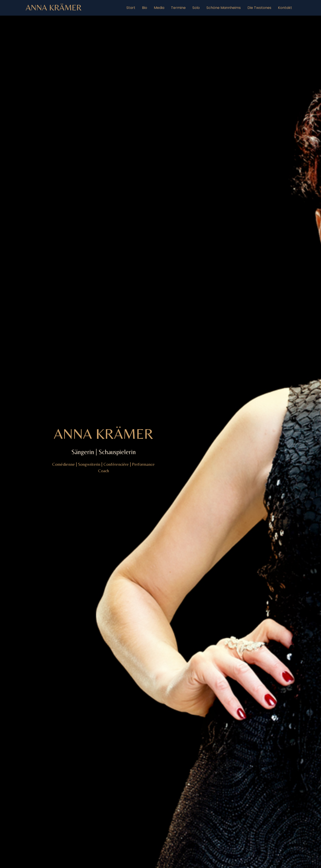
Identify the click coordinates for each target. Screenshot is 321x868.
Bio (145, 8)
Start (131, 8)
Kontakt (285, 8)
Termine (178, 8)
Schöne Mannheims (224, 8)
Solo (196, 8)
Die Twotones (259, 8)
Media (159, 8)
